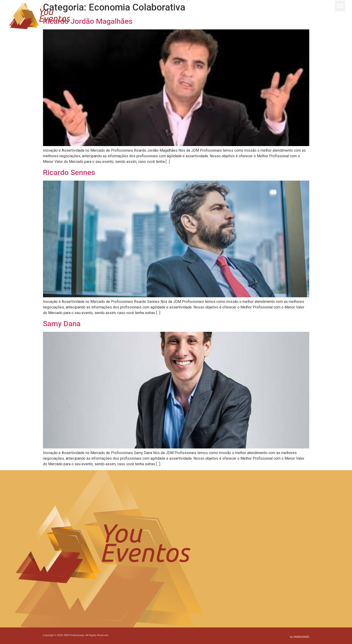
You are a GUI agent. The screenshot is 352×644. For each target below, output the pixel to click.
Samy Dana (62, 324)
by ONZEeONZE (300, 637)
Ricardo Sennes (69, 172)
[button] (340, 5)
